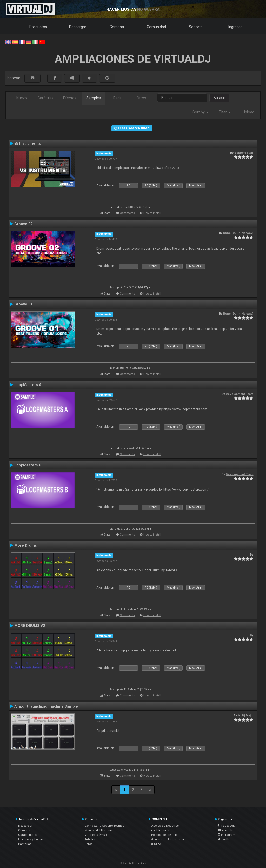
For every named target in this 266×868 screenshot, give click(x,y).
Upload (248, 112)
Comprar (117, 27)
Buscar (219, 98)
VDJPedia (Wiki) (96, 835)
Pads (117, 98)
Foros (89, 844)
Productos (38, 27)
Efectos (70, 98)
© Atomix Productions (133, 863)
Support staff (244, 153)
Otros (141, 98)
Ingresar (235, 27)
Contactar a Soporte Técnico (104, 826)
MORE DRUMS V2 (30, 626)
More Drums (26, 545)
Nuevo (22, 98)
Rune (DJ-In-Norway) (238, 233)
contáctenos (160, 830)
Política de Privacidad (166, 835)
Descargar (78, 27)
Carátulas (46, 98)
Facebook (226, 826)
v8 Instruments (28, 143)
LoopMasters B (28, 465)
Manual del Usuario (98, 830)
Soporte (196, 27)
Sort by (200, 112)
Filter (225, 112)
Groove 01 (23, 304)
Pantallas (25, 844)
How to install (152, 213)
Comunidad (156, 27)
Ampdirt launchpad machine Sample (46, 706)
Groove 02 (23, 224)
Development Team (240, 394)
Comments (127, 213)
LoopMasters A (28, 385)
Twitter (224, 839)
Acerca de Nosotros (165, 826)
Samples (94, 98)
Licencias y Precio (31, 839)
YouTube (226, 830)
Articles (90, 839)
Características (29, 835)
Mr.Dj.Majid (245, 715)
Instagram (227, 835)
